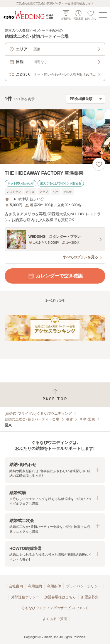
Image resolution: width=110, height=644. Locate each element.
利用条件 (54, 586)
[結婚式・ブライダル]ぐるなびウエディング (38, 413)
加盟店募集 (90, 597)
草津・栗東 (87, 419)
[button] (55, 470)
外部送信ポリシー (25, 597)
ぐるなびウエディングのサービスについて (55, 608)
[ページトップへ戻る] (55, 395)
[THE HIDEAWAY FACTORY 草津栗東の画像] (55, 137)
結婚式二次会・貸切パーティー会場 (32, 419)
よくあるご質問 (55, 619)
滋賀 (69, 419)
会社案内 (16, 586)
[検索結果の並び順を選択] (86, 99)
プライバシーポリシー (84, 586)
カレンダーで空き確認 (55, 276)
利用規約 (35, 586)
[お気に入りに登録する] (99, 164)
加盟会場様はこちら (60, 597)
